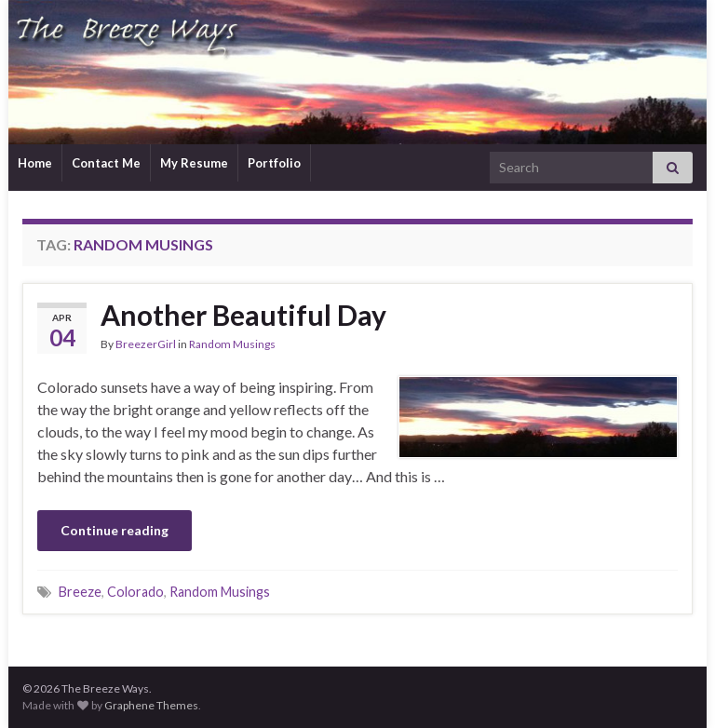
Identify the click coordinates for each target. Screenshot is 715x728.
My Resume (194, 163)
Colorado (135, 592)
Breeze (80, 592)
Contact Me (106, 163)
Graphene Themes (151, 705)
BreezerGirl (146, 344)
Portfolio (274, 163)
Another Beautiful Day (243, 315)
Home (35, 163)
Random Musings (232, 344)
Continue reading (115, 530)
